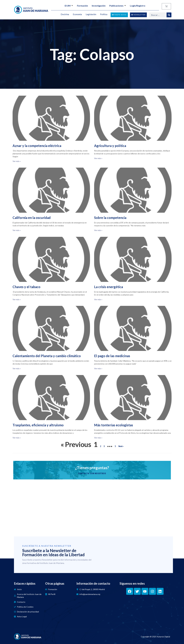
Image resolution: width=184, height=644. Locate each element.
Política (104, 14)
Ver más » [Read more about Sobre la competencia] (98, 230)
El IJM (69, 6)
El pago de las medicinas (112, 356)
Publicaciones (118, 6)
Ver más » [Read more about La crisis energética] (98, 299)
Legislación (91, 14)
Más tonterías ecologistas (114, 425)
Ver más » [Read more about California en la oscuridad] (17, 230)
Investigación (99, 6)
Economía (77, 14)
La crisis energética (109, 287)
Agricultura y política (110, 146)
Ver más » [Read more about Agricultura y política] (98, 158)
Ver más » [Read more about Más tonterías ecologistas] (98, 438)
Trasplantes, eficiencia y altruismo (38, 425)
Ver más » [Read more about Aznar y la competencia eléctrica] (17, 161)
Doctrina (65, 14)
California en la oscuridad (32, 218)
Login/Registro (138, 6)
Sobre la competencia (110, 218)
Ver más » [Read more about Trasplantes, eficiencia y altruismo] (17, 438)
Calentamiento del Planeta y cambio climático (47, 356)
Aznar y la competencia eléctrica (37, 146)
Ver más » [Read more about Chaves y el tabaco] (17, 299)
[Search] (169, 15)
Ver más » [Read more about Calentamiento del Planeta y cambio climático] (17, 368)
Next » (121, 446)
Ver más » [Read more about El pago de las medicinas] (98, 368)
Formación (82, 6)
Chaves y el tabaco (26, 287)
